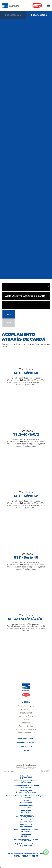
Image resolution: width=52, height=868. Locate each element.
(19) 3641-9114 (26, 841)
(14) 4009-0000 (26, 778)
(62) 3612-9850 (26, 836)
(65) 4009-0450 (26, 822)
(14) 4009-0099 (26, 846)
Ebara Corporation (26, 706)
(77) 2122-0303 (26, 831)
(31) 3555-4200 (26, 807)
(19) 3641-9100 (26, 783)
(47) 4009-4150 (26, 826)
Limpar (9, 323)
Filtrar (9, 314)
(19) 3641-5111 (26, 787)
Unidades (26, 719)
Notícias (26, 723)
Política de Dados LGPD (26, 733)
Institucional (26, 713)
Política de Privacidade (26, 729)
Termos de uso (26, 726)
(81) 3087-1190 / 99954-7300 (26, 817)
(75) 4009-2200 (26, 802)
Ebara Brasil (26, 709)
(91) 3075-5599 (26, 812)
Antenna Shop (26, 716)
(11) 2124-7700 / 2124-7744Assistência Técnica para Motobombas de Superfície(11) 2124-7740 (26, 795)
